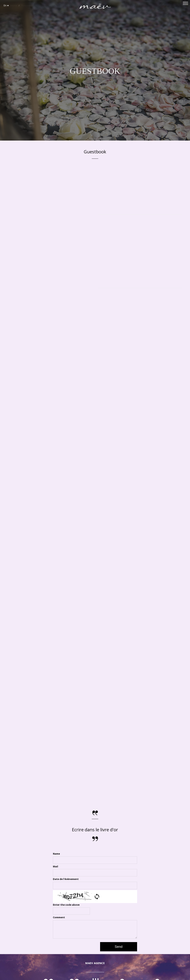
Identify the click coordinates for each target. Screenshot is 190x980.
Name (56, 854)
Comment (59, 917)
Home (14, 5)
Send (119, 947)
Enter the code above (66, 905)
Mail (56, 866)
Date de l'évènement (66, 879)
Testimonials (28, 5)
